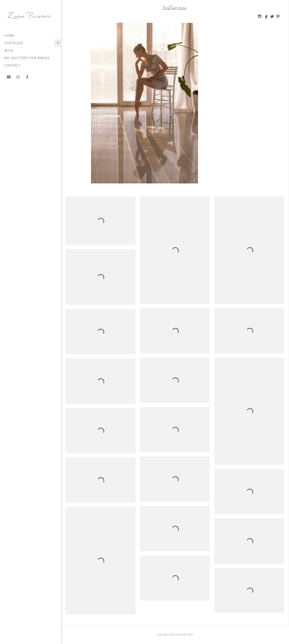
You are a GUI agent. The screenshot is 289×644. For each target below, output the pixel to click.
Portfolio (14, 43)
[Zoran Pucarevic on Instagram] (18, 77)
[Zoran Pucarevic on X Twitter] (37, 77)
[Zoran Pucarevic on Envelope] (9, 77)
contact (12, 65)
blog (9, 50)
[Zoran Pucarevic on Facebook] (27, 77)
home (9, 36)
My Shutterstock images (27, 58)
